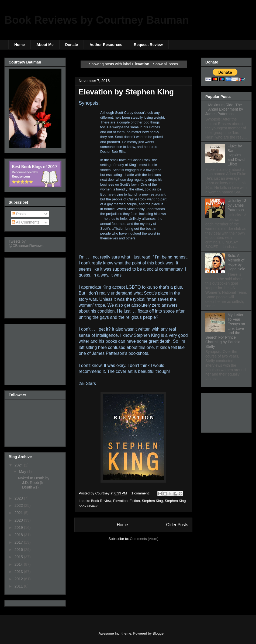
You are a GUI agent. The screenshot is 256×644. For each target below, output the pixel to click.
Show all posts (165, 64)
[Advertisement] (36, 286)
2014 (19, 564)
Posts (19, 214)
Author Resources (106, 45)
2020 (19, 520)
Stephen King (152, 501)
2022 (19, 505)
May (23, 472)
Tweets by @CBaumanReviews (26, 243)
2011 (19, 586)
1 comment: (141, 493)
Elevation (120, 501)
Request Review (148, 45)
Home (20, 45)
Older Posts (177, 525)
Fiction (135, 501)
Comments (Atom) (144, 539)
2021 (19, 513)
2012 (19, 579)
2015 (19, 557)
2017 (19, 542)
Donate (72, 45)
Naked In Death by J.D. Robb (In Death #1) (34, 483)
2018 (19, 535)
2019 (19, 528)
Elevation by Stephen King (126, 92)
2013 (19, 572)
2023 (19, 498)
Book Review (101, 501)
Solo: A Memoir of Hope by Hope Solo (236, 262)
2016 (19, 550)
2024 (19, 465)
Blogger (158, 633)
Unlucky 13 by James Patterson (237, 205)
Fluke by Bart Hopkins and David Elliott (236, 155)
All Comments (26, 222)
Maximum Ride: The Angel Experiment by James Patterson (224, 109)
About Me (45, 45)
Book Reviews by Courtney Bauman (97, 20)
